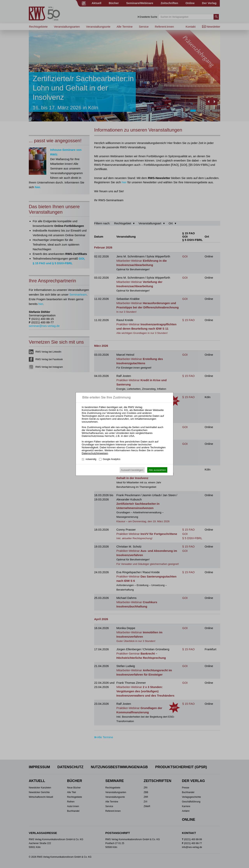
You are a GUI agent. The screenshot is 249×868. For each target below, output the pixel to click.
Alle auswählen (157, 470)
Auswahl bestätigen (132, 470)
